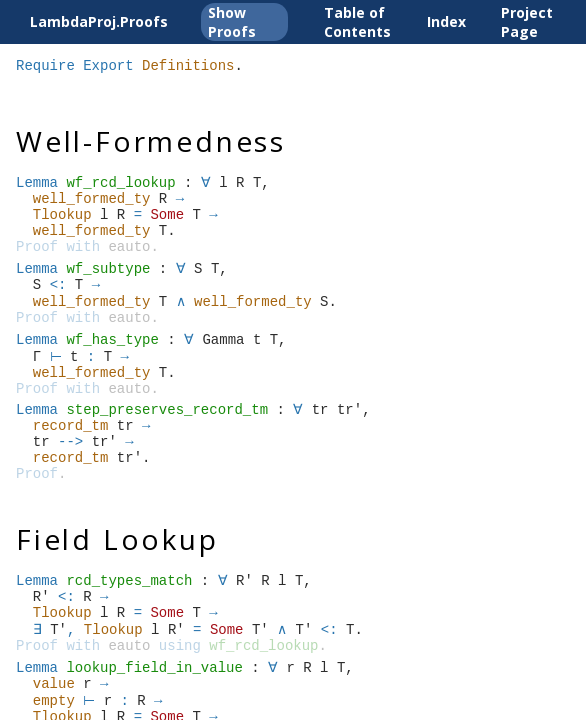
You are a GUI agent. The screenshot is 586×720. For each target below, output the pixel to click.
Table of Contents (357, 22)
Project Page (527, 22)
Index (446, 21)
